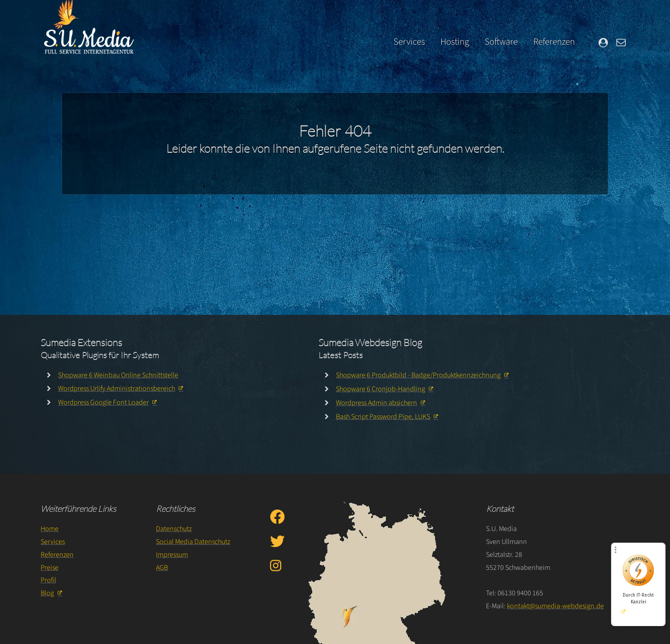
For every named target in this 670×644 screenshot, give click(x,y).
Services (409, 42)
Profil (48, 580)
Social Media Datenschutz (193, 542)
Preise (50, 568)
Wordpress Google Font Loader (103, 402)
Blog (47, 593)
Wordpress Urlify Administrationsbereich (117, 389)
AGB (162, 568)
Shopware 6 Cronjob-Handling (381, 389)
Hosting (455, 42)
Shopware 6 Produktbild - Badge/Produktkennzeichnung (418, 375)
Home (50, 529)
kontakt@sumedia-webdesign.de (555, 606)
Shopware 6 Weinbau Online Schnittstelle (118, 375)
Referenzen (554, 42)
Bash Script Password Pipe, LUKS (383, 417)
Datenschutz (174, 529)
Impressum (172, 555)
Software (501, 42)
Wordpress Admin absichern (377, 403)
